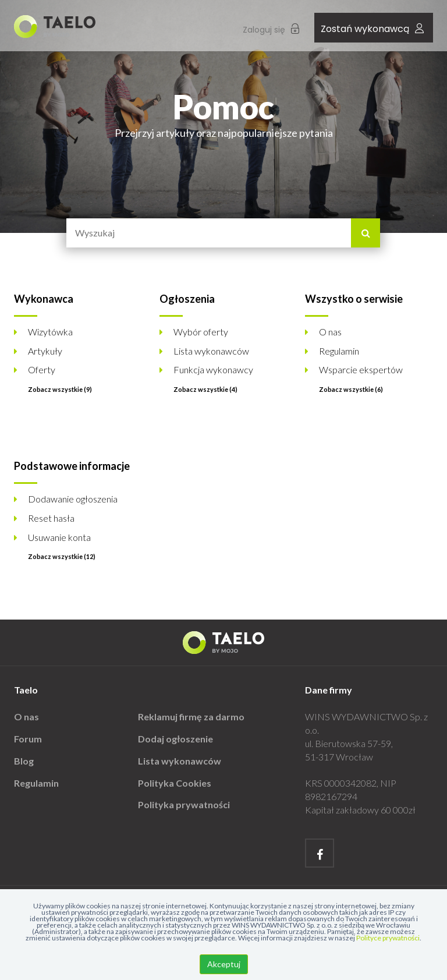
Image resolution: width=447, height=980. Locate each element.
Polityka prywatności (184, 804)
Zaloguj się (271, 29)
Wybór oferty (201, 332)
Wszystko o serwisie (354, 299)
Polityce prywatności (388, 938)
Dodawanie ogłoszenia (73, 499)
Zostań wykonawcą (372, 29)
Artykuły (45, 351)
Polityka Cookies (175, 783)
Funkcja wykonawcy (213, 369)
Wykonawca (44, 299)
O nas (330, 332)
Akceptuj (224, 964)
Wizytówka (50, 332)
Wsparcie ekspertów (361, 369)
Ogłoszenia (187, 299)
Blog (24, 761)
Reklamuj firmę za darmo (191, 717)
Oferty (42, 369)
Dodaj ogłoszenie (175, 739)
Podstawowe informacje (72, 466)
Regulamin (339, 351)
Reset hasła (51, 518)
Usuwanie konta (59, 537)
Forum (28, 739)
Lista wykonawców (211, 351)
